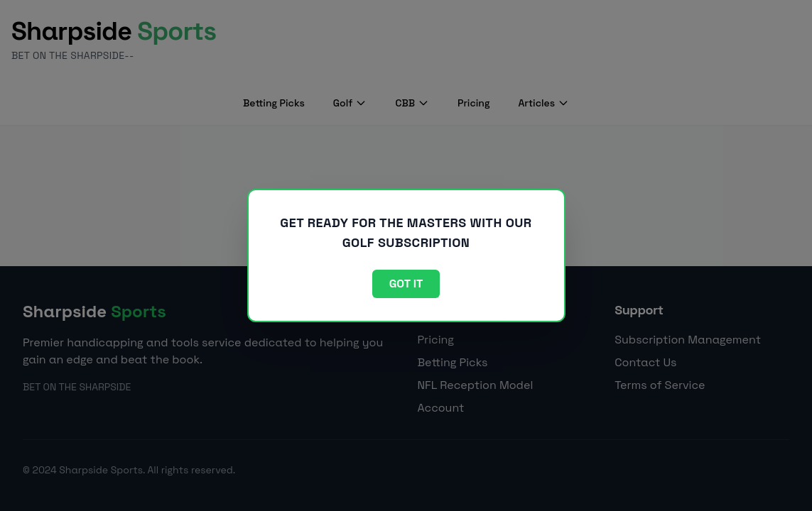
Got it (406, 284)
